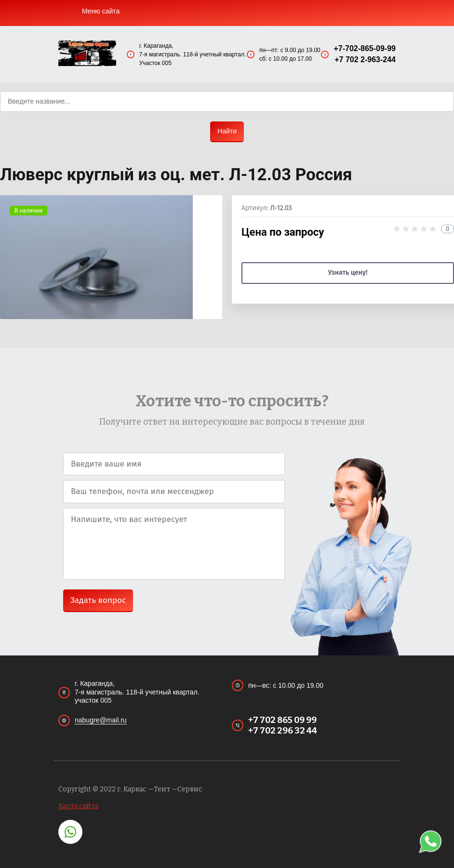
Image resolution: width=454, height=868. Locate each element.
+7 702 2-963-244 (365, 60)
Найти (227, 131)
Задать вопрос (98, 600)
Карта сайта (78, 806)
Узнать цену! (347, 273)
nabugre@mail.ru (101, 720)
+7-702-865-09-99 (365, 48)
